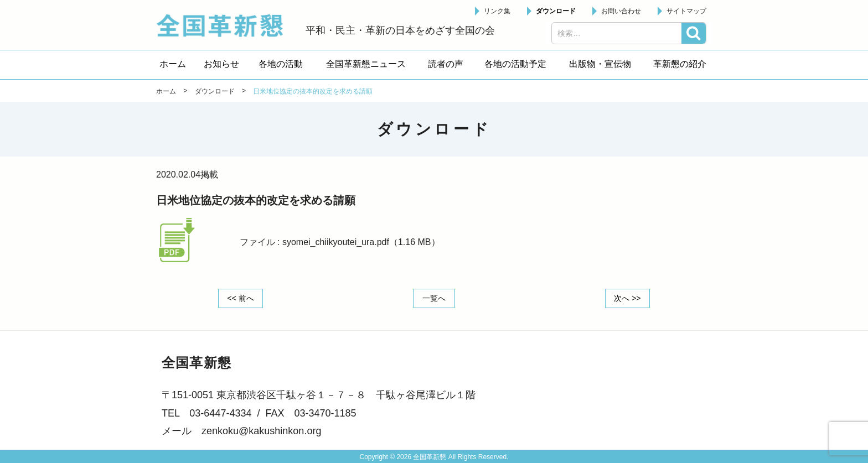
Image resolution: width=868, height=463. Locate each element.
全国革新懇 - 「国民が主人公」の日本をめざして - (225, 25)
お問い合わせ (621, 11)
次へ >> (627, 298)
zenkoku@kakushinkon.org (261, 431)
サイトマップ (686, 11)
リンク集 (497, 11)
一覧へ (434, 298)
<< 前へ (241, 298)
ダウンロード (556, 11)
